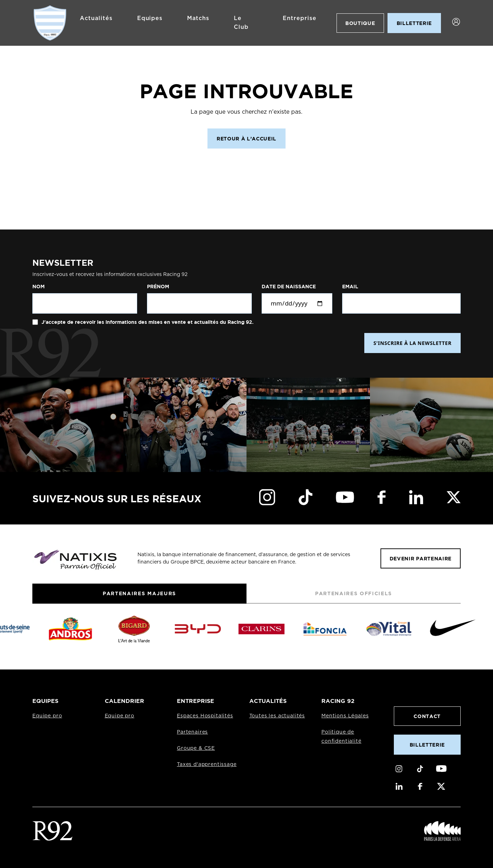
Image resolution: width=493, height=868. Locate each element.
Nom (39, 287)
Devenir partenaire (421, 558)
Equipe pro (47, 716)
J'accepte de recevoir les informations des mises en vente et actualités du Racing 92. (147, 322)
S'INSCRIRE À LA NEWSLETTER (412, 343)
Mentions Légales (345, 716)
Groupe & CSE (196, 748)
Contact (427, 716)
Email (350, 287)
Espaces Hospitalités (205, 716)
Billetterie (427, 745)
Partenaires (192, 732)
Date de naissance (289, 287)
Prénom (158, 287)
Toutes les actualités (277, 716)
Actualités (96, 18)
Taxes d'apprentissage (207, 765)
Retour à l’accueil (246, 139)
